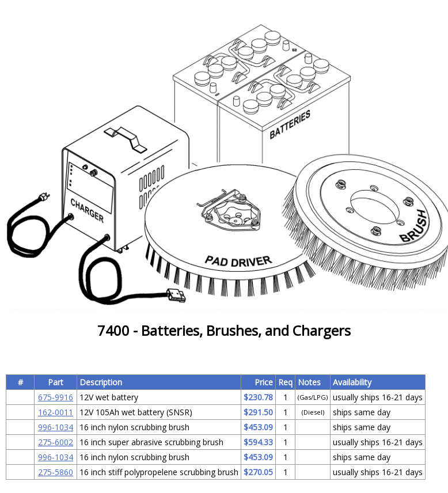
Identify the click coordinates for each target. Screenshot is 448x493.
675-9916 (56, 397)
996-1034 (56, 427)
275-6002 (56, 442)
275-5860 (56, 472)
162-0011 (56, 412)
